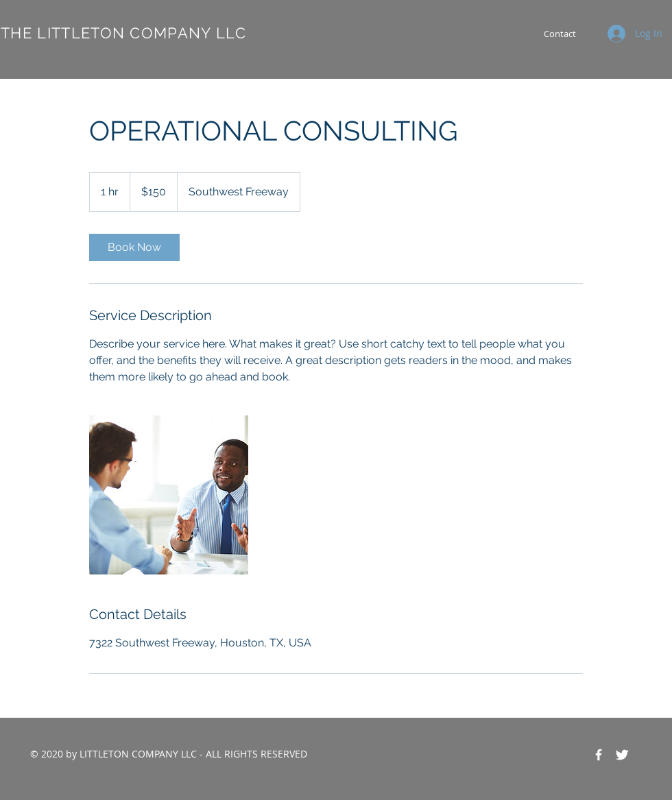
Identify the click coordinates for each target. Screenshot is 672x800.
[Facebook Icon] (599, 755)
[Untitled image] (169, 495)
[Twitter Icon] (622, 755)
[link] (134, 247)
